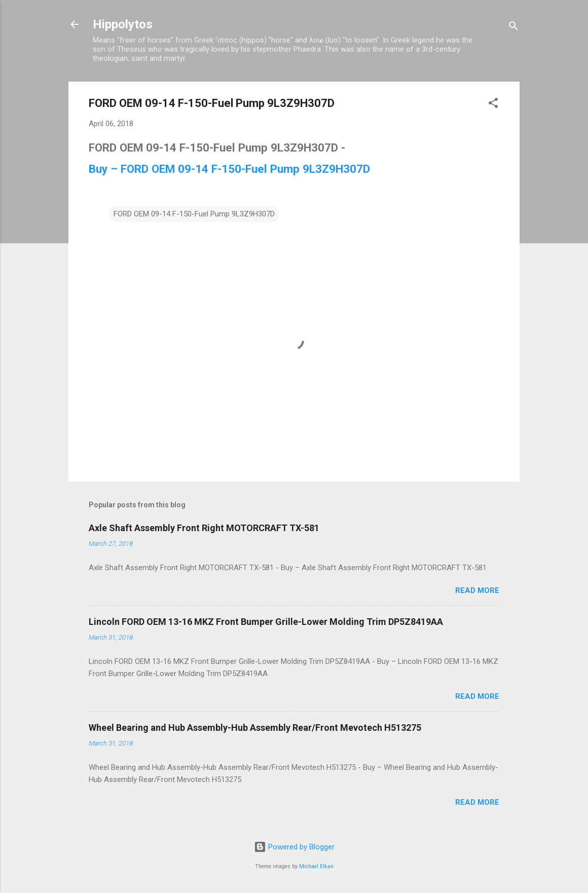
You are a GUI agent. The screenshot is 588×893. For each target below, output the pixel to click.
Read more (477, 590)
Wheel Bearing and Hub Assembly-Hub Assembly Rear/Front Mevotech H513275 (255, 728)
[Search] (513, 28)
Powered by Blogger (294, 847)
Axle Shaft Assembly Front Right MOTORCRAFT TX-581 (204, 528)
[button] (493, 105)
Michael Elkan (316, 866)
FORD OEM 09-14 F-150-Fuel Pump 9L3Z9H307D (194, 214)
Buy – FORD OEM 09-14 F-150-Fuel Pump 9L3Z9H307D (229, 169)
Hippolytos (123, 24)
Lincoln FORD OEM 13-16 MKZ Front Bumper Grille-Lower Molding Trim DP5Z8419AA (266, 622)
